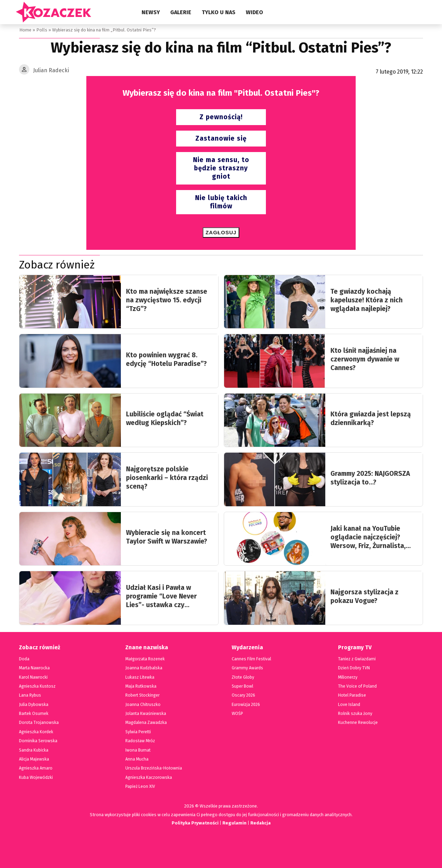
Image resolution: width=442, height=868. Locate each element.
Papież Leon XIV (140, 786)
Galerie (181, 12)
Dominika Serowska (38, 741)
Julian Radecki (51, 70)
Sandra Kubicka (34, 750)
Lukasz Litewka (140, 677)
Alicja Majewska (34, 759)
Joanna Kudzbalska (143, 668)
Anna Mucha (137, 759)
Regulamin (234, 823)
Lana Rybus (30, 695)
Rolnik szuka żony (355, 714)
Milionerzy (348, 677)
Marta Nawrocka (34, 668)
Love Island (349, 705)
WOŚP (237, 714)
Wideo (254, 12)
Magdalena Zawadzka (146, 723)
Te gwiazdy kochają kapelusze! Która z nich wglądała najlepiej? (367, 300)
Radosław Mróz (140, 741)
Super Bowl (243, 686)
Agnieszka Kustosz (36, 686)
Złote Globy (243, 677)
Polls (41, 30)
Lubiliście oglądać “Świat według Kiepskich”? (165, 418)
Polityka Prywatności (194, 823)
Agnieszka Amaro (35, 768)
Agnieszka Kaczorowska (148, 777)
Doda (24, 659)
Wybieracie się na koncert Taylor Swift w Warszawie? (167, 537)
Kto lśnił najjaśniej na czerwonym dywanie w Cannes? (365, 359)
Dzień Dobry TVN (354, 668)
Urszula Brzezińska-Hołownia (153, 768)
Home (25, 30)
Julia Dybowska (33, 705)
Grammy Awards (247, 668)
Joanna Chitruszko (143, 705)
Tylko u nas (219, 12)
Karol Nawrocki (33, 677)
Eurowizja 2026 (246, 705)
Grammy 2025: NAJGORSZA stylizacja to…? (370, 478)
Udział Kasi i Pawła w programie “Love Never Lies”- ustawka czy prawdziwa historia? (161, 597)
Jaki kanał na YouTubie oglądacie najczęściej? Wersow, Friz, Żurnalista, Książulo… (368, 537)
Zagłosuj (221, 232)
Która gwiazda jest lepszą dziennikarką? (371, 418)
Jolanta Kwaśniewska (145, 714)
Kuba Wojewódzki (36, 777)
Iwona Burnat (138, 750)
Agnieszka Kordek (36, 732)
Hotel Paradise (352, 695)
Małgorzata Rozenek (144, 659)
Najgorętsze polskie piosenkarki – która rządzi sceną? (167, 478)
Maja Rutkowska (141, 686)
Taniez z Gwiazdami (357, 659)
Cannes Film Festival (251, 659)
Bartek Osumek (33, 714)
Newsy (151, 12)
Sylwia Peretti (138, 732)
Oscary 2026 (243, 695)
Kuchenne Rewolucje (358, 723)
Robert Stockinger (142, 695)
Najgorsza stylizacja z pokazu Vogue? (364, 596)
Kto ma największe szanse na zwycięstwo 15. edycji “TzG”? (167, 300)
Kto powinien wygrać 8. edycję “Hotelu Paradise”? (166, 359)
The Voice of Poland (357, 686)
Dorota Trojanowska (38, 723)
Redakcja (261, 823)
